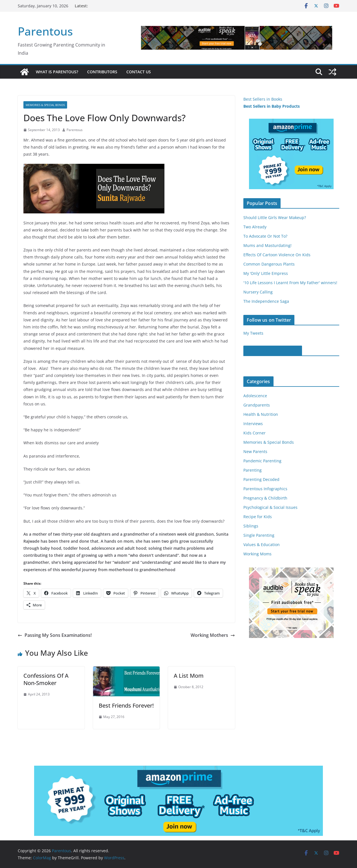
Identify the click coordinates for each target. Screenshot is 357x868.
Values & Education (262, 545)
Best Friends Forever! (126, 705)
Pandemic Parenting (262, 461)
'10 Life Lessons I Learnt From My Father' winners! (290, 283)
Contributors (102, 72)
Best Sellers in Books (263, 99)
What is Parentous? (57, 72)
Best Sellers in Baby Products (272, 106)
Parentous (45, 31)
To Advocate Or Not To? (265, 236)
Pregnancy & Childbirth (265, 498)
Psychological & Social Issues (270, 507)
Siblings (251, 526)
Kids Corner (254, 433)
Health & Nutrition (261, 414)
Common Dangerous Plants (269, 264)
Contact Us (139, 72)
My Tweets (253, 333)
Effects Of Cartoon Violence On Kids (277, 255)
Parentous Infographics (265, 489)
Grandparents (257, 405)
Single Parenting (259, 535)
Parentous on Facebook (273, 351)
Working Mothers (213, 635)
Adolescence (255, 396)
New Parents (255, 451)
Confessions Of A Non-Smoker (46, 679)
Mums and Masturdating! (267, 245)
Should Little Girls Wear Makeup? (275, 217)
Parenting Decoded (261, 479)
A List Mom (189, 676)
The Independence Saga (266, 301)
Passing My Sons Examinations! (55, 635)
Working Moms (257, 554)
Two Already (255, 227)
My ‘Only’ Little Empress (266, 273)
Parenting (253, 470)
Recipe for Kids (258, 517)
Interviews (253, 424)
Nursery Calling (258, 292)
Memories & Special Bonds (45, 105)
